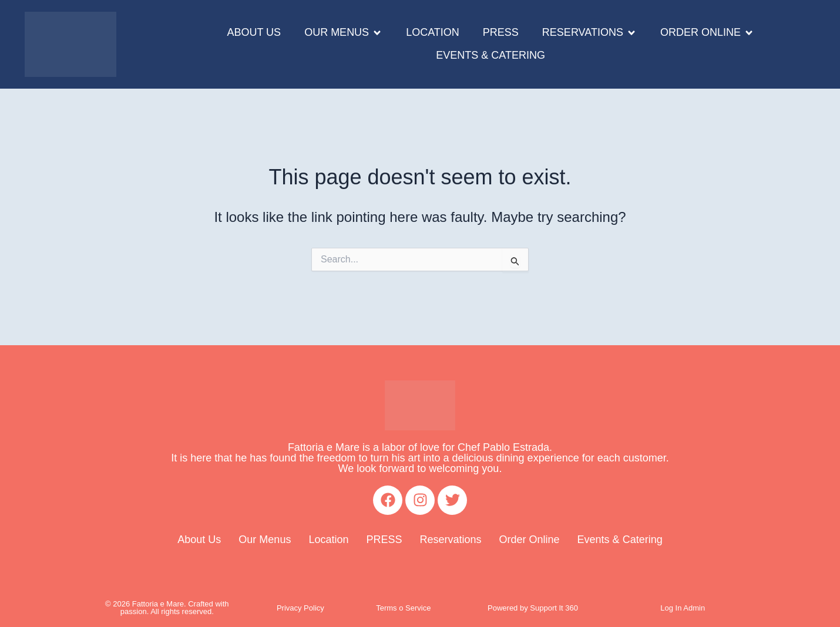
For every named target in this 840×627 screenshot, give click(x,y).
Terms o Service (403, 608)
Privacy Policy (300, 608)
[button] (343, 33)
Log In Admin (683, 608)
